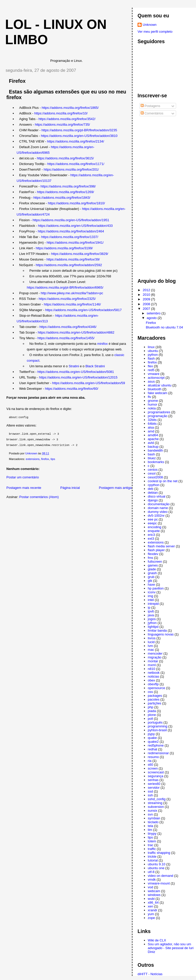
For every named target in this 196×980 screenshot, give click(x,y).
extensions (33, 459)
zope (151, 918)
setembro (154, 313)
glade (152, 569)
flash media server (161, 546)
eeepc (152, 523)
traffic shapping (159, 853)
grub (151, 577)
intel (151, 600)
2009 (147, 299)
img (150, 596)
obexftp (153, 684)
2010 (147, 295)
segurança (156, 776)
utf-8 (151, 872)
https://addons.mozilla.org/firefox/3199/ (64, 248)
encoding (155, 527)
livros (152, 638)
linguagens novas (161, 634)
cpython (154, 485)
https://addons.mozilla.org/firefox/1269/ (65, 192)
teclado (153, 822)
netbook (154, 673)
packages (155, 696)
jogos (152, 619)
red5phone (156, 745)
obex (151, 680)
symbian (154, 818)
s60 (150, 765)
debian (153, 493)
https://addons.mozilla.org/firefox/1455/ (66, 338)
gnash (152, 573)
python (153, 355)
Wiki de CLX (157, 940)
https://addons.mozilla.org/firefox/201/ (71, 169)
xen (150, 906)
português (155, 722)
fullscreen (155, 562)
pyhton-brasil (157, 730)
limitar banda (157, 630)
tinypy (152, 834)
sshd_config (157, 799)
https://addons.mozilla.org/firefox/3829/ (79, 254)
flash (151, 358)
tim (150, 830)
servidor (154, 788)
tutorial (153, 860)
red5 (151, 370)
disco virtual (157, 496)
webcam (154, 891)
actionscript (156, 378)
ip (149, 607)
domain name (158, 508)
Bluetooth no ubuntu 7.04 (164, 327)
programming (158, 726)
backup (153, 447)
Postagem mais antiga (115, 488)
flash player (156, 550)
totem (152, 841)
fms (150, 558)
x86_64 (153, 902)
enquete (154, 531)
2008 (147, 304)
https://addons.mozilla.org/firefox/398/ (68, 186)
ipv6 (151, 611)
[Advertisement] (158, 196)
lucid (151, 642)
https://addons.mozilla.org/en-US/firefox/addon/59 (88, 383)
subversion (156, 807)
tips (53, 459)
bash (151, 454)
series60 (154, 784)
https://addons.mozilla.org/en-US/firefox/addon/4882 (76, 332)
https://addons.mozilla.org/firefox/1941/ (75, 243)
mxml (152, 665)
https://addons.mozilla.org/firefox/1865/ (70, 108)
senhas (153, 780)
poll (150, 719)
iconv (152, 592)
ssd (150, 791)
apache (153, 439)
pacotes (154, 699)
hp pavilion (156, 588)
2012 (147, 290)
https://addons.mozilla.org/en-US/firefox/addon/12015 (78, 377)
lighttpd (153, 627)
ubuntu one (156, 868)
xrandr (152, 910)
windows (154, 895)
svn (150, 814)
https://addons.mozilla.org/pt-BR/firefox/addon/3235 (79, 130)
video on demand (161, 876)
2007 (147, 309)
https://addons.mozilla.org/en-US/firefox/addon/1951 (71, 220)
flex (150, 366)
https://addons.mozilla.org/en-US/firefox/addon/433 (75, 226)
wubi (151, 899)
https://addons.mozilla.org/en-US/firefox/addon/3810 (79, 136)
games (153, 565)
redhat (152, 749)
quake (152, 738)
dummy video (158, 512)
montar (153, 661)
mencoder (155, 653)
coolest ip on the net (163, 481)
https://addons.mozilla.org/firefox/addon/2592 (69, 265)
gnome (153, 401)
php (151, 707)
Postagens (150, 106)
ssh (150, 795)
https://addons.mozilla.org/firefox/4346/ (68, 327)
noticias (153, 676)
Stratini (74, 366)
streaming (155, 803)
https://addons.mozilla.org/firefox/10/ (61, 113)
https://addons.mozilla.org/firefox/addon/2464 (71, 231)
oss (150, 692)
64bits (152, 424)
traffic (152, 849)
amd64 (153, 435)
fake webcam (158, 393)
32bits (152, 420)
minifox (103, 344)
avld (151, 443)
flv (149, 397)
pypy (151, 734)
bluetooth (155, 389)
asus (151, 381)
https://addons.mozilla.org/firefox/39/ (73, 259)
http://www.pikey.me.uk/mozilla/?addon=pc (72, 293)
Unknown (150, 25)
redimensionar (158, 753)
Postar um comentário (23, 477)
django (153, 500)
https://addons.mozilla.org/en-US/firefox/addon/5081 (76, 372)
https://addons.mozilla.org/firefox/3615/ (65, 158)
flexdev (153, 554)
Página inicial (70, 488)
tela (150, 826)
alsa (151, 427)
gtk (150, 581)
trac (151, 845)
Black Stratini (95, 366)
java (151, 615)
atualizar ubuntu (160, 385)
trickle (152, 857)
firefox (45, 459)
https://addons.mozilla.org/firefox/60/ (72, 389)
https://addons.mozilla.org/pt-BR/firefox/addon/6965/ (65, 287)
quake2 (153, 742)
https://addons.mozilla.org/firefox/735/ (62, 125)
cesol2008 (155, 477)
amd (151, 431)
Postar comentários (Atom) (39, 497)
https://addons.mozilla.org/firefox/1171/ (76, 164)
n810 (151, 669)
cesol (152, 473)
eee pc (153, 519)
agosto (152, 318)
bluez (152, 458)
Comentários (152, 113)
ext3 (151, 539)
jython (152, 623)
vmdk (152, 879)
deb (151, 489)
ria (150, 761)
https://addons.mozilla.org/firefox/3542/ (67, 119)
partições (155, 703)
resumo (153, 757)
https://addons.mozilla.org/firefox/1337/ (70, 237)
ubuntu (153, 351)
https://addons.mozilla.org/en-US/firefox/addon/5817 (83, 310)
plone (152, 715)
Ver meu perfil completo (155, 32)
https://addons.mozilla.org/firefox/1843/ (62, 198)
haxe (151, 585)
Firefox (151, 323)
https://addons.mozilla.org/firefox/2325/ (67, 299)
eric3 (151, 535)
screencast (156, 772)
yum (151, 914)
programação (158, 416)
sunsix (152, 811)
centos (153, 470)
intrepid (153, 604)
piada (152, 711)
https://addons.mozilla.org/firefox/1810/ (76, 203)
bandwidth (155, 450)
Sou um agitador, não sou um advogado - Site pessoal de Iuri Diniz (171, 948)
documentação (159, 504)
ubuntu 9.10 (157, 864)
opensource (156, 688)
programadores (159, 412)
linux (151, 347)
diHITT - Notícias (150, 974)
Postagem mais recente (24, 488)
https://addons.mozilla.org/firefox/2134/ (76, 141)
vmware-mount (159, 883)
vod (150, 887)
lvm (150, 646)
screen (153, 768)
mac (151, 650)
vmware (154, 374)
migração (155, 657)
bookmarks (156, 462)
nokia (152, 408)
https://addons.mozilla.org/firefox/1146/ (72, 304)
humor (152, 404)
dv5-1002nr (156, 516)
